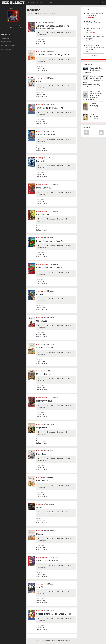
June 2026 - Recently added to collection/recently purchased (95, 47)
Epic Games (95, 70)
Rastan (39, 534)
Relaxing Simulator (96, 68)
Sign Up (49, 3)
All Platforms (5, 34)
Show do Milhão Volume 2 (48, 561)
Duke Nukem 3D (44, 188)
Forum (40, 3)
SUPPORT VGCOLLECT (58, 641)
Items (4, 27)
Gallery (53, 14)
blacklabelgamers (90, 87)
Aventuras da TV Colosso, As (50, 108)
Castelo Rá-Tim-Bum (46, 135)
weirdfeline (91, 18)
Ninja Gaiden (42, 427)
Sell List (46, 14)
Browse (31, 3)
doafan (90, 51)
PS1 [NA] (39, 504)
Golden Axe (41, 321)
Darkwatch (41, 161)
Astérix (39, 81)
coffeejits (95, 108)
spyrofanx (88, 72)
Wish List (38, 14)
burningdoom (92, 24)
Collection (30, 14)
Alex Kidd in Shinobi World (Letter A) (53, 55)
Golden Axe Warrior (45, 348)
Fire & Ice (41, 294)
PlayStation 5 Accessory (91, 85)
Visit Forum (94, 56)
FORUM (47, 641)
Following (22, 27)
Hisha (92, 114)
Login (57, 3)
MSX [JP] (94, 106)
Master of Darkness (45, 374)
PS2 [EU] (39, 158)
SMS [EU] (40, 78)
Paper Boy (41, 454)
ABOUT (42, 641)
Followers (13, 27)
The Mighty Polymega (93, 22)
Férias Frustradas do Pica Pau (50, 241)
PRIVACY (68, 641)
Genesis (39, 23)
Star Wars (41, 587)
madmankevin (89, 99)
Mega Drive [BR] (41, 185)
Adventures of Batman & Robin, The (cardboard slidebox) (53, 27)
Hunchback (94, 104)
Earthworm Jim (43, 214)
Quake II (40, 507)
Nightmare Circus (44, 401)
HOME (37, 641)
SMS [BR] (40, 51)
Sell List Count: (41, 44)
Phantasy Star (43, 481)
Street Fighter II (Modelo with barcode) (54, 614)
